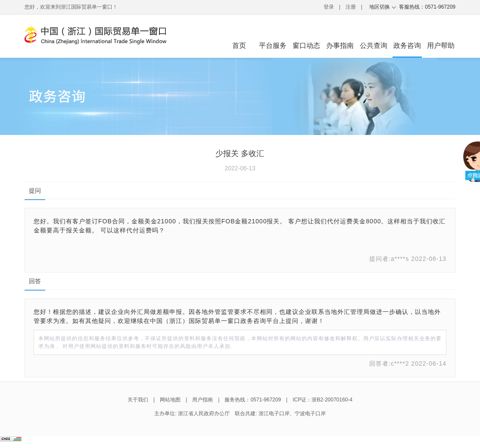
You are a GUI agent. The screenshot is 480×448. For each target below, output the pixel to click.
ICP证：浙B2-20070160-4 (323, 400)
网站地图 (170, 400)
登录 (329, 7)
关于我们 (138, 400)
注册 (351, 7)
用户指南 (203, 400)
